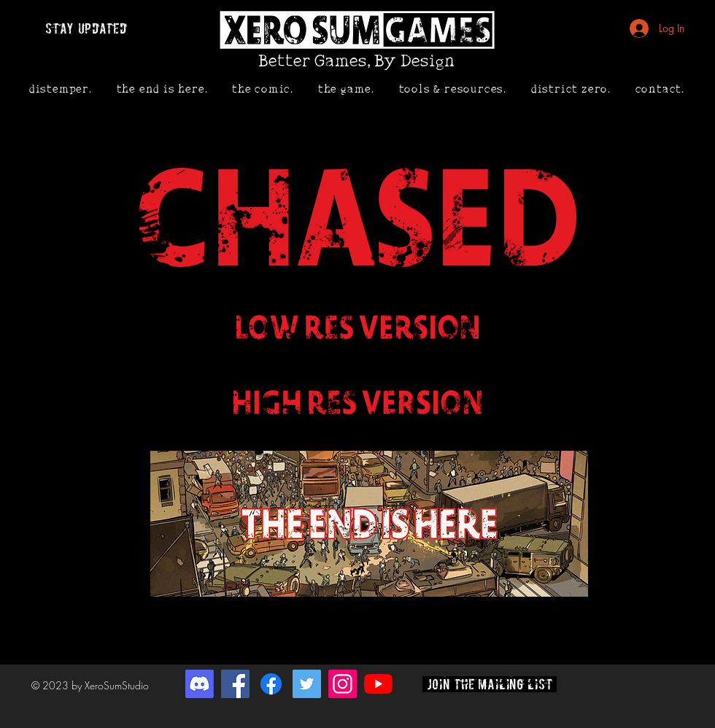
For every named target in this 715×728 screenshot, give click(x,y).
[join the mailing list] (490, 684)
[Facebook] (235, 684)
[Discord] (200, 684)
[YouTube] (378, 684)
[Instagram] (343, 684)
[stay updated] (86, 28)
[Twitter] (307, 684)
